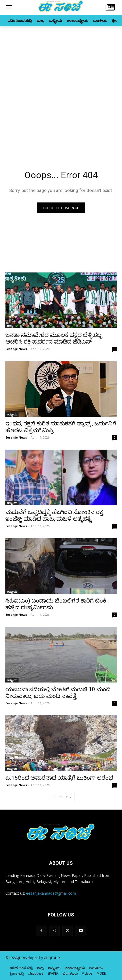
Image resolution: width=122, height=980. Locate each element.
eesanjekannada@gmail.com (51, 893)
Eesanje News (16, 349)
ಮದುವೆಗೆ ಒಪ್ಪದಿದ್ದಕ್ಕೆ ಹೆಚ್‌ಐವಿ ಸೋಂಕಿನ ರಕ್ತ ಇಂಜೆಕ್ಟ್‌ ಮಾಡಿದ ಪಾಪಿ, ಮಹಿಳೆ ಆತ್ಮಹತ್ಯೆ (54, 515)
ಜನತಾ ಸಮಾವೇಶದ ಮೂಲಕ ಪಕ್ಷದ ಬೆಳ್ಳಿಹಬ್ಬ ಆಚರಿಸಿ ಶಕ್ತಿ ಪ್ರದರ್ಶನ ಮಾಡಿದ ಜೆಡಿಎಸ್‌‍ (54, 338)
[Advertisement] (61, 90)
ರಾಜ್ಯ (10, 326)
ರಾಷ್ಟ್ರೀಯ (12, 414)
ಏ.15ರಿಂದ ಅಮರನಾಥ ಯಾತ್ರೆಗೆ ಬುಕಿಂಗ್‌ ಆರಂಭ (59, 778)
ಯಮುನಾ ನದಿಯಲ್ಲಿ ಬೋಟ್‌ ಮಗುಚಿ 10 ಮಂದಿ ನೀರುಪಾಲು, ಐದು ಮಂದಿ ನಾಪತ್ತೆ (58, 693)
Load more (61, 797)
